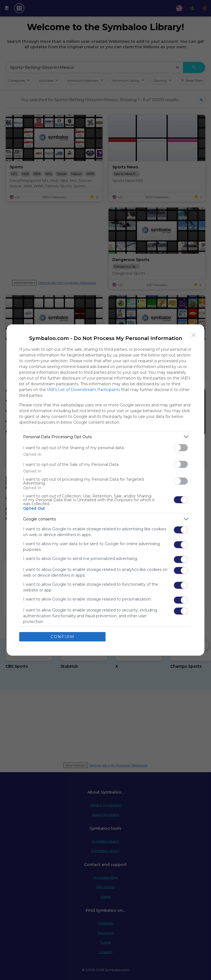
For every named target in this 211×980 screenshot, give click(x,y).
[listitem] (105, 437)
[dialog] (105, 490)
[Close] (194, 335)
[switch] (181, 448)
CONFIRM (63, 637)
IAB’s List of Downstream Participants (84, 390)
